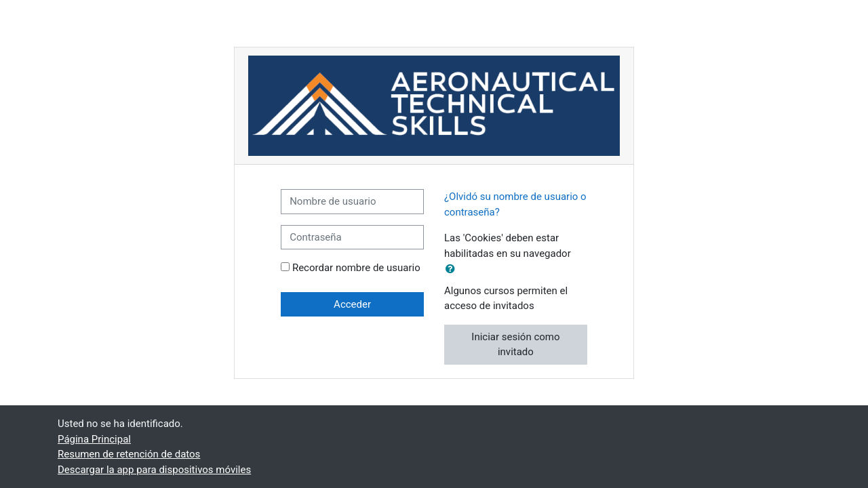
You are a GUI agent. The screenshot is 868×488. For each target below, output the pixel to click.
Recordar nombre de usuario (356, 268)
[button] (453, 269)
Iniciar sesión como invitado (515, 345)
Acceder (352, 304)
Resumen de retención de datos (129, 454)
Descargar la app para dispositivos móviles (154, 470)
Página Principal (94, 439)
